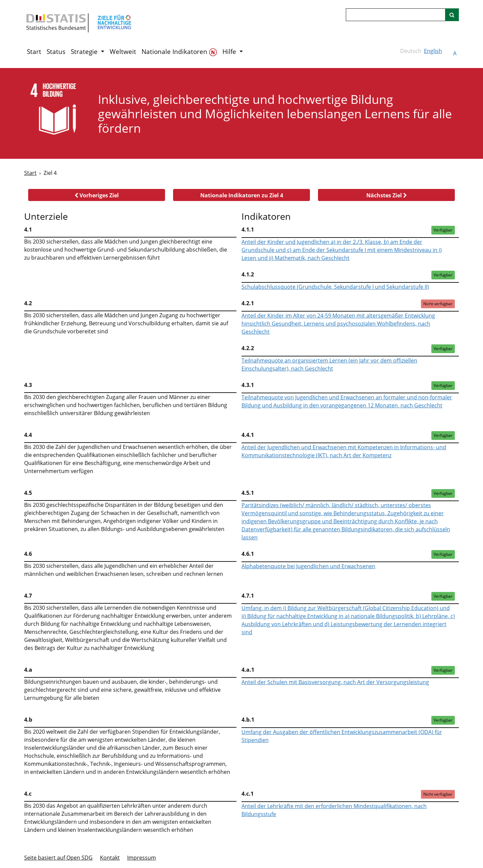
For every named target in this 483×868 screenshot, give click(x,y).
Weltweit (123, 52)
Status (56, 52)
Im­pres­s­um (142, 858)
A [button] (455, 53)
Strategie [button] (85, 52)
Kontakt (110, 858)
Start (34, 52)
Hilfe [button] (230, 52)
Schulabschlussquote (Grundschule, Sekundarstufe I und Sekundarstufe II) (335, 287)
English (433, 51)
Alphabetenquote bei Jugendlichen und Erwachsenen (308, 566)
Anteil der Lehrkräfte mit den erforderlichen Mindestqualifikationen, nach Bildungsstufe (334, 810)
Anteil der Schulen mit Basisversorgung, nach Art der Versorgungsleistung (335, 682)
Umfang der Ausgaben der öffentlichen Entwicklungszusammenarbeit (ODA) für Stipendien (342, 736)
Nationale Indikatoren (179, 52)
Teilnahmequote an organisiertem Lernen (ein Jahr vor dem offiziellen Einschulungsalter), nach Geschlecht (329, 364)
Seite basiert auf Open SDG (58, 858)
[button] (97, 195)
